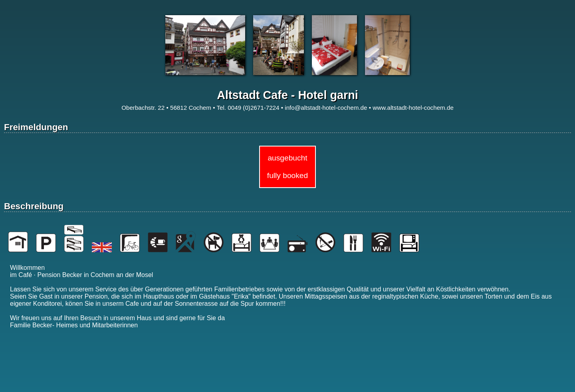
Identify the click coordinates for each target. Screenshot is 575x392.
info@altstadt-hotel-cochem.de (326, 108)
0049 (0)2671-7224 (253, 108)
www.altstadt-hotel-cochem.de (413, 108)
